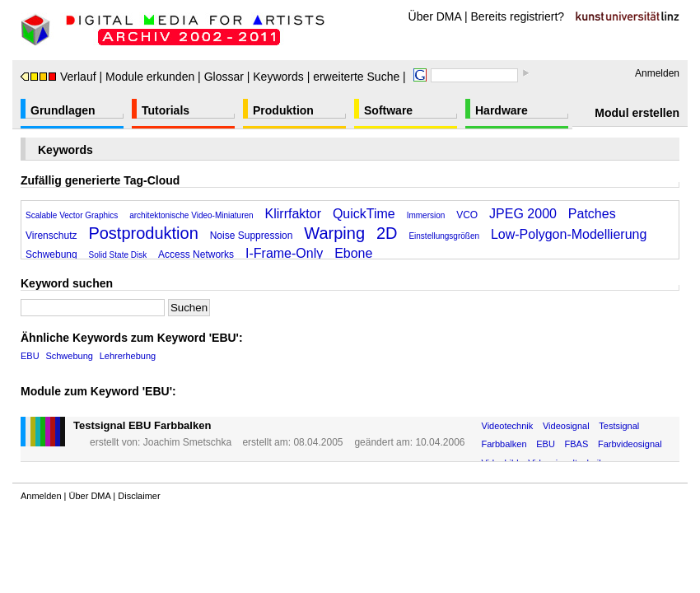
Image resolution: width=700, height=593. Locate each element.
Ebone (353, 253)
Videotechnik (508, 426)
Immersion (426, 215)
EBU (30, 356)
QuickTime (364, 214)
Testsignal (619, 426)
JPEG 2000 (523, 214)
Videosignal (566, 426)
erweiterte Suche (356, 77)
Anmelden (657, 73)
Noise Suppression (252, 236)
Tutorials (166, 110)
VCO (467, 215)
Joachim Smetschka (187, 442)
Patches (592, 214)
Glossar (224, 77)
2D (387, 233)
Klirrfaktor (293, 214)
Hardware (502, 110)
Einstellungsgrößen (444, 236)
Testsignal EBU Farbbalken (142, 425)
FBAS (577, 444)
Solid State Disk (118, 255)
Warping (334, 233)
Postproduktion (143, 233)
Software (388, 110)
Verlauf (58, 77)
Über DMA (435, 16)
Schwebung (51, 254)
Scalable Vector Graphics (72, 215)
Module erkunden (150, 77)
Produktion (283, 110)
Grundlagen (63, 110)
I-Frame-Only (284, 253)
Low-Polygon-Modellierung (569, 234)
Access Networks (196, 254)
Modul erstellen (637, 113)
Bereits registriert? (518, 16)
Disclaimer (139, 496)
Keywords (278, 77)
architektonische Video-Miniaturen (191, 215)
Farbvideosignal (630, 444)
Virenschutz (51, 236)
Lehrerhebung (128, 356)
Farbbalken (504, 444)
